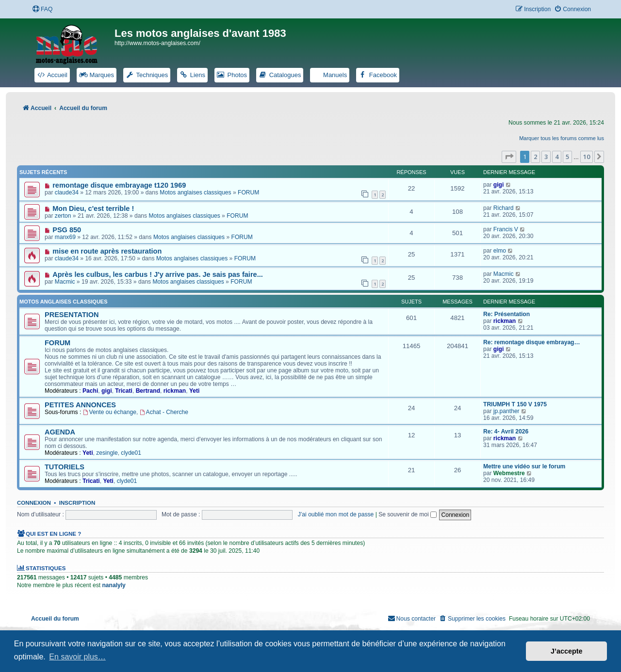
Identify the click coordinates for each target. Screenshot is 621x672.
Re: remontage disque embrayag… (532, 342)
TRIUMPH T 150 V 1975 (515, 404)
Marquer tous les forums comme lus (562, 138)
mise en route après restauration (107, 251)
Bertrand (148, 391)
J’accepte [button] (567, 651)
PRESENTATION (72, 315)
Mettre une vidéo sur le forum (524, 466)
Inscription (77, 503)
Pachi (90, 391)
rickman (505, 321)
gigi (499, 185)
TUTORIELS (65, 467)
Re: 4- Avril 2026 (506, 432)
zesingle (107, 453)
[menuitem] (42, 9)
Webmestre (509, 473)
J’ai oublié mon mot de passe (336, 514)
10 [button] (587, 157)
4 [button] (557, 157)
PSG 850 (67, 230)
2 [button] (535, 157)
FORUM (248, 192)
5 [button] (567, 157)
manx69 (65, 237)
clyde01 (131, 453)
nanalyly (114, 585)
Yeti (195, 391)
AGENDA (60, 432)
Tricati (124, 391)
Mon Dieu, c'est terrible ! (93, 208)
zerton (63, 216)
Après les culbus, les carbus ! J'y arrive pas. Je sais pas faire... (158, 274)
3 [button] (546, 157)
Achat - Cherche (164, 412)
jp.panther (507, 411)
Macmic (65, 282)
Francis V (506, 229)
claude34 (67, 192)
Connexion (34, 503)
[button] (509, 157)
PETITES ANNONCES (80, 405)
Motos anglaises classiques (195, 192)
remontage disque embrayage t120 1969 (119, 185)
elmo (500, 251)
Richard (504, 208)
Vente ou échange (110, 412)
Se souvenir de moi (408, 514)
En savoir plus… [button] (77, 657)
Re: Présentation (507, 314)
